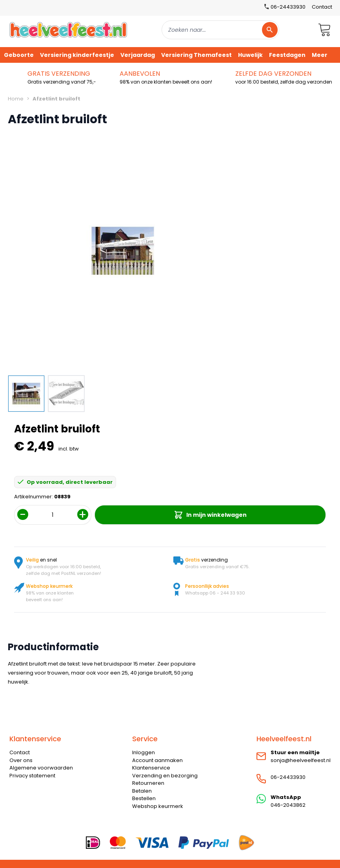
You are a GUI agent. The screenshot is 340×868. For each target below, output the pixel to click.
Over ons (21, 760)
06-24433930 (288, 777)
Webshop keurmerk (158, 806)
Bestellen (144, 798)
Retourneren (148, 783)
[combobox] (220, 30)
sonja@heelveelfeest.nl (301, 760)
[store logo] (68, 30)
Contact (322, 7)
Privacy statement (32, 776)
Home (16, 99)
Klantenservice (151, 768)
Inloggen (144, 752)
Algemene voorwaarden (41, 768)
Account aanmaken (157, 760)
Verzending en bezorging (165, 776)
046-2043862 (288, 805)
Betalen (142, 791)
